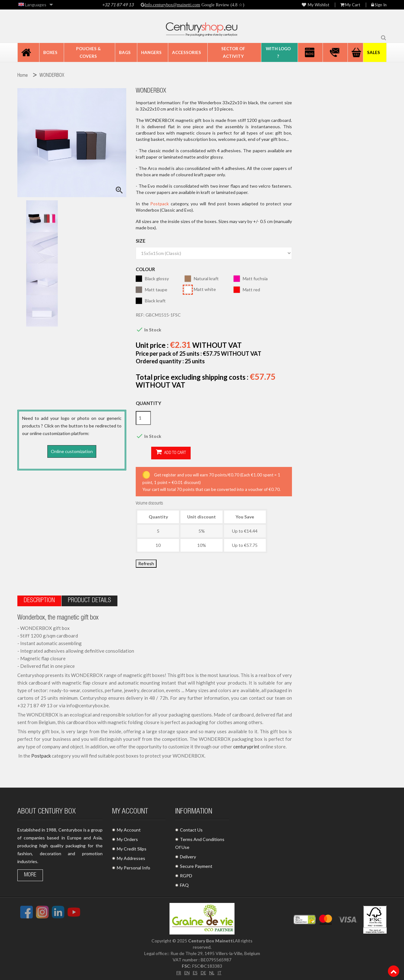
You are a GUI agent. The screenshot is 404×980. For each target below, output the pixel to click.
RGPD (186, 874)
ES (195, 971)
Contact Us (191, 829)
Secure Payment (196, 865)
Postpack (160, 204)
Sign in (379, 5)
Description (39, 600)
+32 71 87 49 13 (118, 5)
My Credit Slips (132, 847)
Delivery (188, 855)
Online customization (72, 451)
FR (178, 971)
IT (220, 971)
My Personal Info (134, 866)
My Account (129, 829)
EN (186, 971)
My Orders (127, 838)
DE (203, 971)
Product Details (89, 600)
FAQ (184, 884)
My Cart (350, 5)
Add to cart (155, 453)
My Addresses (131, 857)
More (30, 874)
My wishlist (315, 5)
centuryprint (246, 745)
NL (212, 971)
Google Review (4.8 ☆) (222, 5)
